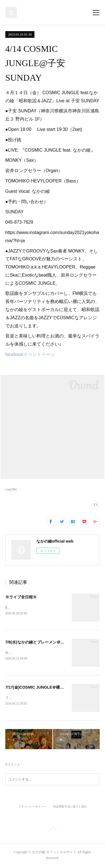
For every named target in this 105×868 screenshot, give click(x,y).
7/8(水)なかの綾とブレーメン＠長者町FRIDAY (46, 642)
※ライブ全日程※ (21, 597)
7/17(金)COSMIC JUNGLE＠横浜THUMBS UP (46, 688)
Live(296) (11, 489)
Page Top (53, 831)
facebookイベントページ (30, 354)
